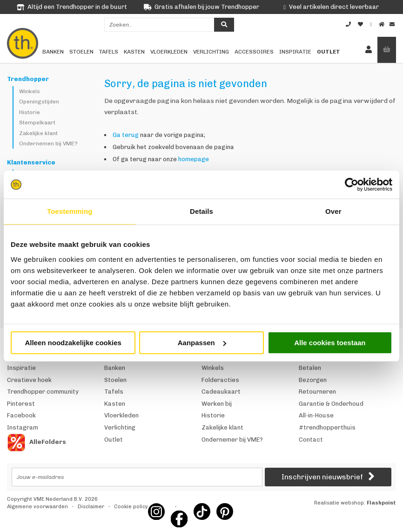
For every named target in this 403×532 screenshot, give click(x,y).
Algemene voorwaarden (37, 507)
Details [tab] (201, 211)
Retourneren (317, 392)
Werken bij (217, 404)
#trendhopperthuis (327, 427)
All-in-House (316, 415)
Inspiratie (295, 52)
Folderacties (220, 380)
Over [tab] (333, 211)
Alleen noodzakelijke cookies (73, 343)
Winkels (30, 91)
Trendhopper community (43, 392)
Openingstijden (39, 102)
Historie (30, 112)
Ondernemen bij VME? (48, 143)
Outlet (329, 52)
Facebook (21, 415)
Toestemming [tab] (70, 211)
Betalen (310, 368)
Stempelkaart (37, 123)
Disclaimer (91, 507)
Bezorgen (313, 380)
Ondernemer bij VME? (232, 440)
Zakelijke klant (38, 133)
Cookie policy (131, 507)
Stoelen (81, 52)
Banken (53, 52)
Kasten (134, 52)
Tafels (109, 52)
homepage (194, 159)
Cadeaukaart (221, 392)
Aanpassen (202, 343)
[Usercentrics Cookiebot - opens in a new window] (352, 184)
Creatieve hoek (29, 380)
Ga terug (126, 135)
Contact (311, 440)
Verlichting (211, 52)
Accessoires (254, 52)
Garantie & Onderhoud (331, 404)
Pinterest (21, 404)
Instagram (23, 427)
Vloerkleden (169, 52)
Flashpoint (381, 503)
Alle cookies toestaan (330, 343)
